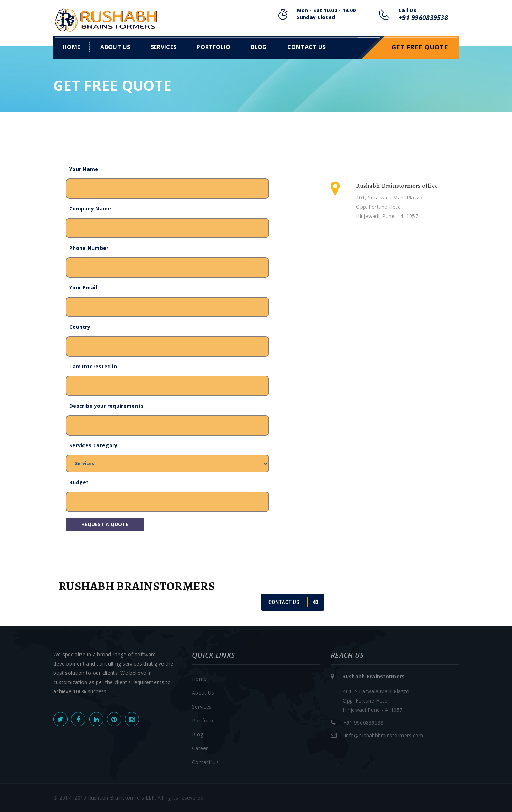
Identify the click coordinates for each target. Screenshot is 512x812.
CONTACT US (294, 602)
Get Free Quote (420, 47)
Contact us (307, 47)
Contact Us (205, 762)
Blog (259, 47)
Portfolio (214, 47)
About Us (115, 47)
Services (164, 47)
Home (71, 47)
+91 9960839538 (423, 17)
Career (200, 748)
